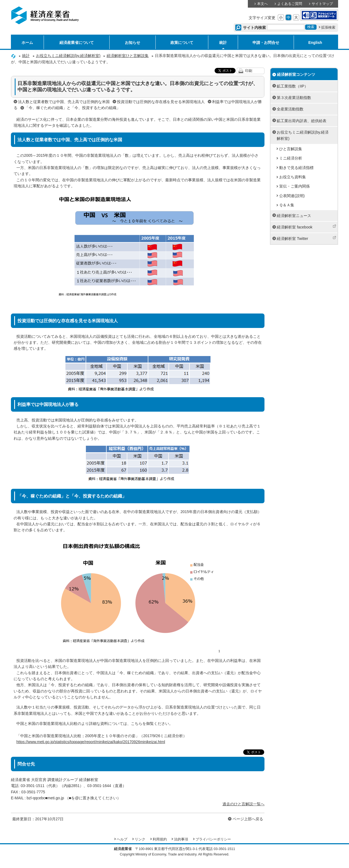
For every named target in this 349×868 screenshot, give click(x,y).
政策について (182, 43)
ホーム (27, 43)
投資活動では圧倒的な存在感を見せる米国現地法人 (161, 102)
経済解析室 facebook (306, 227)
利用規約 (160, 839)
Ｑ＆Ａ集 (287, 205)
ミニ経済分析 (291, 158)
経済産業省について (77, 43)
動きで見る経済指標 (296, 168)
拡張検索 (328, 28)
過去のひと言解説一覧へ (243, 804)
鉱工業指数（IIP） (292, 86)
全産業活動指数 (290, 109)
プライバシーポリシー (213, 839)
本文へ (262, 4)
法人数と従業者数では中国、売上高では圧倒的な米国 (64, 102)
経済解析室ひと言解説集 (128, 56)
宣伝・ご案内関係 (294, 186)
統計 (223, 43)
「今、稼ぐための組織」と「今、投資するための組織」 (73, 108)
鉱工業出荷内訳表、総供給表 (302, 121)
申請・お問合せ (266, 43)
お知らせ (133, 43)
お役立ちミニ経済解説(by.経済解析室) (68, 56)
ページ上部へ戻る (248, 819)
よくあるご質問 (290, 4)
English (315, 43)
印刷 (249, 71)
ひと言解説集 (291, 149)
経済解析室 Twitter (306, 238)
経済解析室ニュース (294, 216)
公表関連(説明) (292, 196)
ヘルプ (122, 839)
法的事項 (181, 839)
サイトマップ (322, 4)
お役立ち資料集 (293, 177)
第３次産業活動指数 (294, 98)
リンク (140, 839)
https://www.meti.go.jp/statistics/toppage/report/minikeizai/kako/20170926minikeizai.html (91, 742)
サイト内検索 (255, 28)
